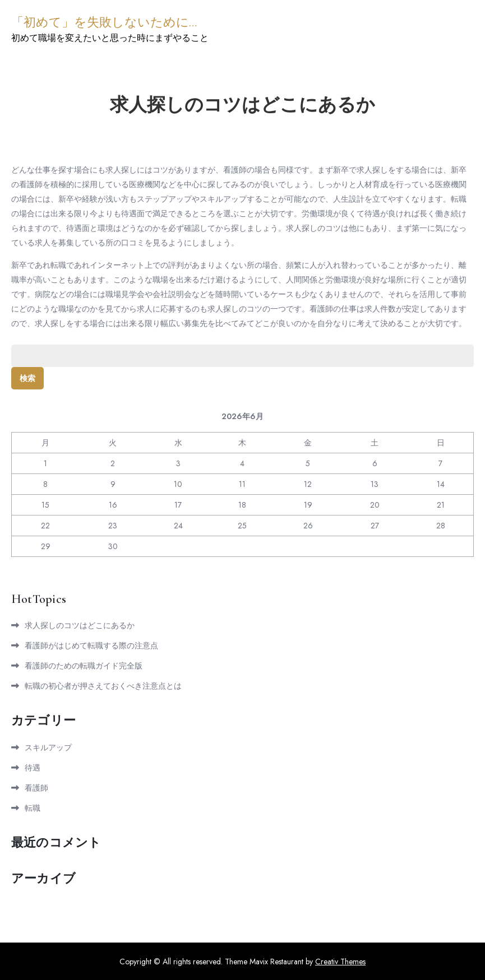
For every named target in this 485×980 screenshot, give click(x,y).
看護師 (36, 788)
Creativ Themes (340, 962)
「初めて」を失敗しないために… (104, 22)
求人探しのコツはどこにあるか (80, 625)
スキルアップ (48, 747)
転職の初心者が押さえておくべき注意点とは (103, 686)
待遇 (33, 768)
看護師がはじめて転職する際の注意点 (91, 645)
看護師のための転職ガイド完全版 (84, 666)
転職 (33, 808)
